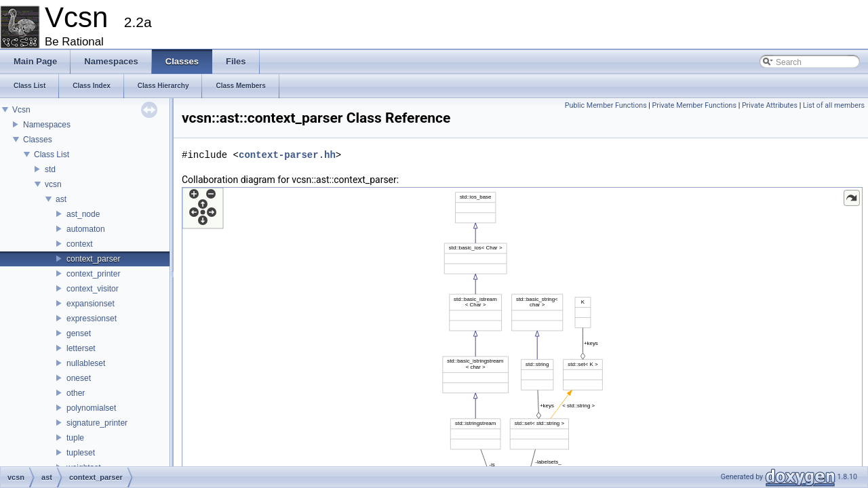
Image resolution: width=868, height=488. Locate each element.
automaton (86, 229)
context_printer (93, 274)
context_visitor (93, 289)
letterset (81, 348)
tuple (75, 438)
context (80, 244)
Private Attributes (770, 105)
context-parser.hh (287, 155)
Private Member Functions (694, 105)
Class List (52, 155)
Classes (38, 140)
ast (61, 199)
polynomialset (91, 408)
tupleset (81, 453)
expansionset (91, 304)
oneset (79, 378)
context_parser (93, 259)
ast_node (83, 214)
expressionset (92, 319)
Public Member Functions (606, 105)
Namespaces (47, 125)
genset (79, 333)
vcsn (53, 184)
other (76, 393)
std (50, 169)
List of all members (834, 105)
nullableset (86, 363)
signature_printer (97, 423)
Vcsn (21, 110)
